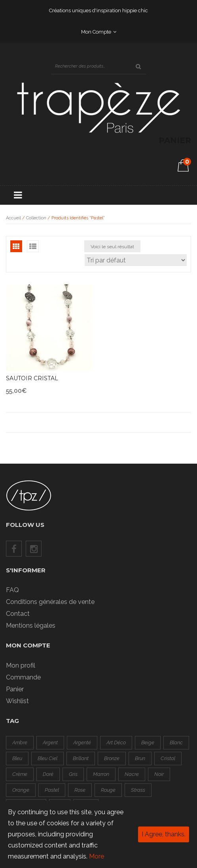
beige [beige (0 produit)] (148, 743)
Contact (18, 614)
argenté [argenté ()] (82, 743)
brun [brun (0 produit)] (140, 758)
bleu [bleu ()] (17, 758)
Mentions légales (31, 626)
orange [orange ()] (21, 790)
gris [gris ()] (73, 774)
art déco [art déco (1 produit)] (116, 743)
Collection (36, 218)
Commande (23, 677)
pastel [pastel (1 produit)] (52, 790)
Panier (15, 689)
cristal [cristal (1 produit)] (168, 758)
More (97, 856)
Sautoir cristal (32, 378)
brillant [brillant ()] (81, 758)
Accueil (13, 218)
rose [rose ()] (80, 790)
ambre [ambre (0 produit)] (20, 743)
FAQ (12, 590)
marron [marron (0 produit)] (101, 774)
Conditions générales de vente (50, 602)
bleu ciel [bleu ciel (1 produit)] (47, 758)
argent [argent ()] (50, 743)
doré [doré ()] (48, 774)
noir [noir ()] (159, 774)
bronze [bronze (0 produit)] (112, 758)
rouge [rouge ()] (108, 790)
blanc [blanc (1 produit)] (176, 743)
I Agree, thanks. (164, 834)
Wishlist (17, 701)
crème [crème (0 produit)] (20, 774)
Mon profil (21, 665)
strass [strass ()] (138, 790)
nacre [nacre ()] (132, 774)
